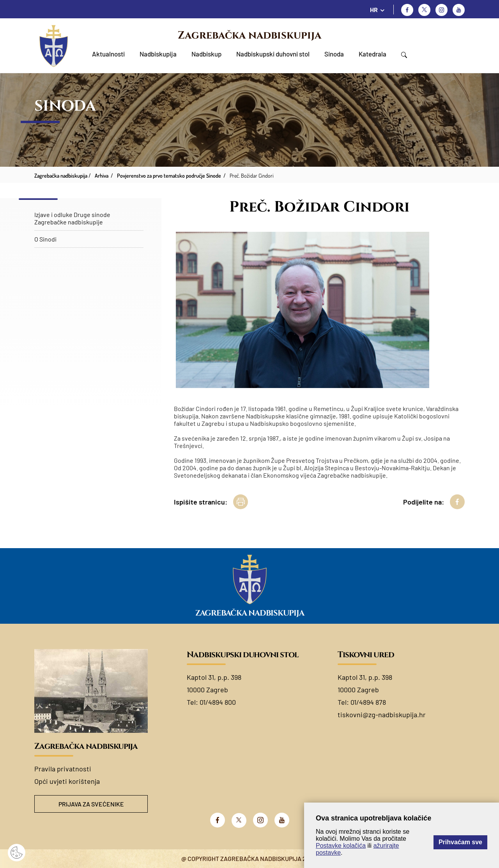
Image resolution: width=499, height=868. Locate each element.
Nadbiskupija (158, 54)
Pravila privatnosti (63, 769)
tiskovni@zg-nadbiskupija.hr (382, 715)
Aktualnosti (108, 54)
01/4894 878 (368, 702)
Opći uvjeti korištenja (67, 781)
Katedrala (372, 54)
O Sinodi (45, 239)
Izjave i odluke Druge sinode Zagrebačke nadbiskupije (72, 218)
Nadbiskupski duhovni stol (273, 54)
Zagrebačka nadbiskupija (249, 35)
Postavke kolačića (341, 846)
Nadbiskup (206, 54)
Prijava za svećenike (91, 804)
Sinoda (334, 54)
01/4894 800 (218, 702)
